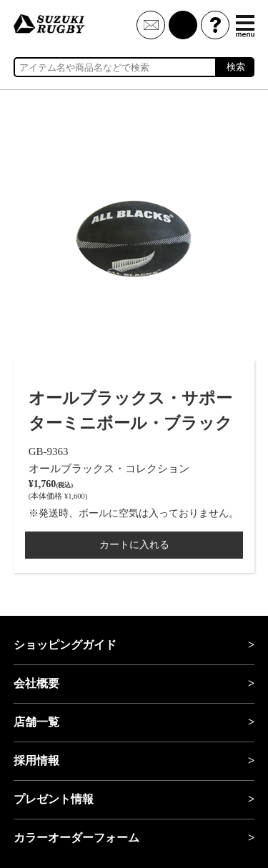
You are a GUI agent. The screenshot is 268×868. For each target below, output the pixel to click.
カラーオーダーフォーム (76, 838)
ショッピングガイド (65, 645)
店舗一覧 (36, 722)
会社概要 (36, 683)
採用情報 (36, 760)
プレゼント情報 (54, 799)
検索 (236, 67)
